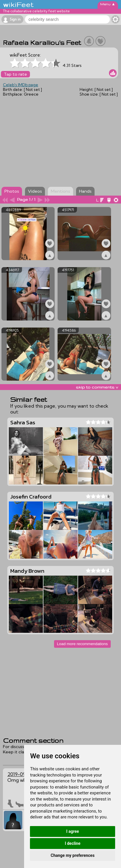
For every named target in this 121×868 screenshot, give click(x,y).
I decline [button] (73, 843)
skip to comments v (97, 387)
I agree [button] (73, 831)
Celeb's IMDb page (21, 85)
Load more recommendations (82, 644)
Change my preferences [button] (73, 855)
